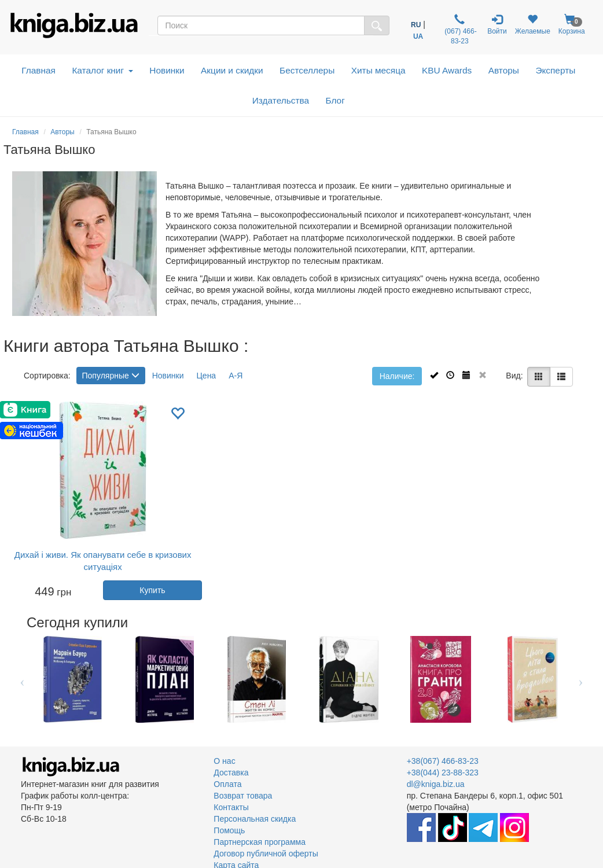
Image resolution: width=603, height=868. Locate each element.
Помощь (229, 830)
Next (581, 679)
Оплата (227, 784)
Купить (152, 590)
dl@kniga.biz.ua (436, 784)
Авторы (504, 70)
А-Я (236, 376)
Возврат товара (243, 796)
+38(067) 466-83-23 (443, 761)
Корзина (572, 25)
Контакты (231, 807)
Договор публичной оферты (266, 854)
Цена (207, 376)
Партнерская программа (260, 842)
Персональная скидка (255, 819)
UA (418, 36)
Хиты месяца (378, 70)
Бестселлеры (307, 70)
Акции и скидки (232, 70)
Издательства (281, 100)
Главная (38, 70)
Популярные (111, 376)
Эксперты (555, 70)
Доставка (231, 773)
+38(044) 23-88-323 (443, 773)
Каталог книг (102, 70)
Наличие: (397, 376)
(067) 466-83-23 (460, 30)
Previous (22, 679)
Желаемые (533, 25)
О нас (224, 761)
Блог (335, 100)
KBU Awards (447, 70)
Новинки (167, 70)
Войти (497, 25)
